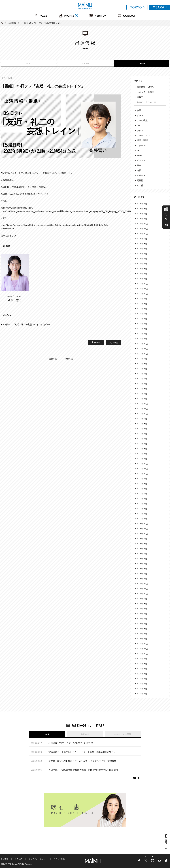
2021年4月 (142, 504)
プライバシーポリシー (38, 859)
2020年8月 (142, 544)
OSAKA (142, 63)
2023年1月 (142, 399)
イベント (141, 160)
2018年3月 (142, 689)
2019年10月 (143, 594)
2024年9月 (142, 299)
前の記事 (53, 359)
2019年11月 (143, 589)
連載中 (140, 97)
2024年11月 (143, 289)
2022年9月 (142, 419)
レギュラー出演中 (145, 92)
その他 (140, 185)
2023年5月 (142, 379)
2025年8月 (142, 244)
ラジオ (140, 130)
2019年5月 (142, 619)
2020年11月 (143, 529)
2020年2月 (142, 574)
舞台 (139, 165)
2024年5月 (142, 319)
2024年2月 (142, 334)
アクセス (18, 859)
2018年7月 (142, 669)
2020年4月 (142, 564)
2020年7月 (142, 549)
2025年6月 (142, 254)
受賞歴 (140, 180)
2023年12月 (143, 344)
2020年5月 (142, 559)
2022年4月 (142, 444)
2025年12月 (143, 224)
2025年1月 (142, 279)
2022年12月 (143, 404)
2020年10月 (143, 534)
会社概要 (4, 859)
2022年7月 (142, 429)
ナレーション (143, 135)
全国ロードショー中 (147, 102)
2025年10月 (143, 234)
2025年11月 (143, 229)
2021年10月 (143, 474)
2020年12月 (143, 524)
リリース (141, 175)
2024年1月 (142, 339)
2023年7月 (142, 369)
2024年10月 (143, 294)
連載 (139, 170)
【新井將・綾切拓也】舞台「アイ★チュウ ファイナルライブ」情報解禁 (81, 761)
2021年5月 (142, 499)
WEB (139, 155)
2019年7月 (142, 609)
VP (138, 150)
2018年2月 (142, 694)
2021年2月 (142, 514)
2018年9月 (142, 659)
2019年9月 (142, 599)
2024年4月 (142, 324)
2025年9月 (142, 239)
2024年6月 (142, 314)
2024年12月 (143, 284)
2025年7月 (142, 249)
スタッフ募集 (59, 859)
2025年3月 (142, 269)
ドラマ (140, 115)
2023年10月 (143, 354)
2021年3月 (142, 509)
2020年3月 (142, 569)
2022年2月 (142, 454)
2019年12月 (143, 584)
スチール (141, 145)
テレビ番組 (142, 120)
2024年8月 (142, 304)
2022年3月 (142, 449)
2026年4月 (142, 204)
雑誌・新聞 (142, 140)
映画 (139, 110)
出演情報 (12, 23)
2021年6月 (142, 494)
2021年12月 (143, 464)
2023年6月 (142, 374)
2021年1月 (142, 519)
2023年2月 (142, 394)
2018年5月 (142, 679)
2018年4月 (142, 684)
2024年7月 (142, 309)
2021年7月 (142, 489)
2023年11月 (143, 349)
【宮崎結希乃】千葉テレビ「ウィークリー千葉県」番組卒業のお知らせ (81, 752)
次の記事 (69, 359)
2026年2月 (142, 214)
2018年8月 (142, 664)
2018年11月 (143, 649)
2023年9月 (142, 359)
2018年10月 (143, 654)
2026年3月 (142, 209)
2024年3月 (142, 329)
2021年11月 (143, 469)
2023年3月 (142, 389)
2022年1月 (142, 459)
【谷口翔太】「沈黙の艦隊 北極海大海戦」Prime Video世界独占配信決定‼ (82, 770)
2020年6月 (142, 554)
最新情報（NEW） (146, 87)
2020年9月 (142, 539)
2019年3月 (142, 629)
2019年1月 (142, 639)
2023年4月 (142, 384)
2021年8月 (142, 484)
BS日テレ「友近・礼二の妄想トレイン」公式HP (27, 324)
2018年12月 (143, 644)
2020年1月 (142, 579)
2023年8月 (142, 364)
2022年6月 (142, 434)
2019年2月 (142, 634)
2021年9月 (142, 479)
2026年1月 (142, 219)
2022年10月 (143, 414)
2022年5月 (142, 439)
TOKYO (85, 63)
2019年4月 (142, 624)
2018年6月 (142, 674)
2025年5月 (142, 259)
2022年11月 (143, 409)
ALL (28, 63)
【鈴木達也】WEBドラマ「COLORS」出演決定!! (70, 743)
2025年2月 (142, 274)
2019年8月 (142, 604)
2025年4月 (142, 264)
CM (138, 125)
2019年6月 (142, 614)
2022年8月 (142, 424)
